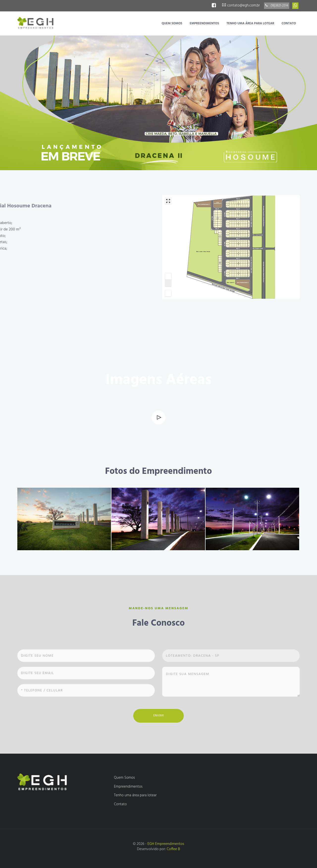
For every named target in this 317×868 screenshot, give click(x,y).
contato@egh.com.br (241, 5)
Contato (289, 23)
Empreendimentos (204, 23)
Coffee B (173, 849)
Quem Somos (172, 23)
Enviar (158, 716)
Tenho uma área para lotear (251, 23)
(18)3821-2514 (277, 6)
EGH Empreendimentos (166, 844)
